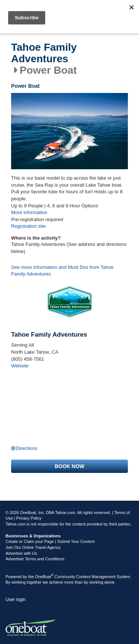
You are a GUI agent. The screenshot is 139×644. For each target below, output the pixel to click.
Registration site (28, 226)
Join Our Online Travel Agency (33, 547)
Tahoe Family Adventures (44, 53)
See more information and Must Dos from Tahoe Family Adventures (62, 271)
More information (29, 212)
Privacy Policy (29, 518)
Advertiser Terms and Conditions (35, 559)
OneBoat (44, 577)
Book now (69, 466)
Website (20, 366)
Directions (27, 448)
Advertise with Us (21, 553)
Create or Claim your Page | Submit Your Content (50, 541)
